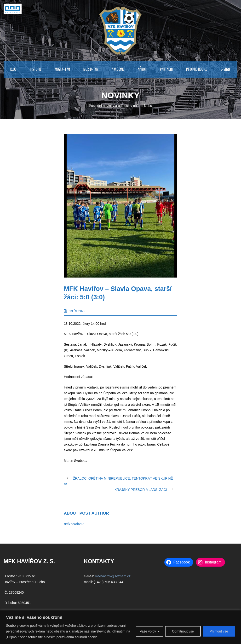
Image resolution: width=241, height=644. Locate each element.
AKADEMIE (118, 69)
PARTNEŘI (166, 69)
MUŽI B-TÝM (91, 69)
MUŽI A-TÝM (62, 69)
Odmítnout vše (183, 631)
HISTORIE (36, 69)
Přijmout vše (219, 631)
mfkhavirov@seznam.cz (113, 576)
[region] (120, 627)
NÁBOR (142, 69)
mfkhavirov (74, 524)
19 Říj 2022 (77, 311)
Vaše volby (148, 631)
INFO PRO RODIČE (197, 69)
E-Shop (226, 69)
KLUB (13, 69)
